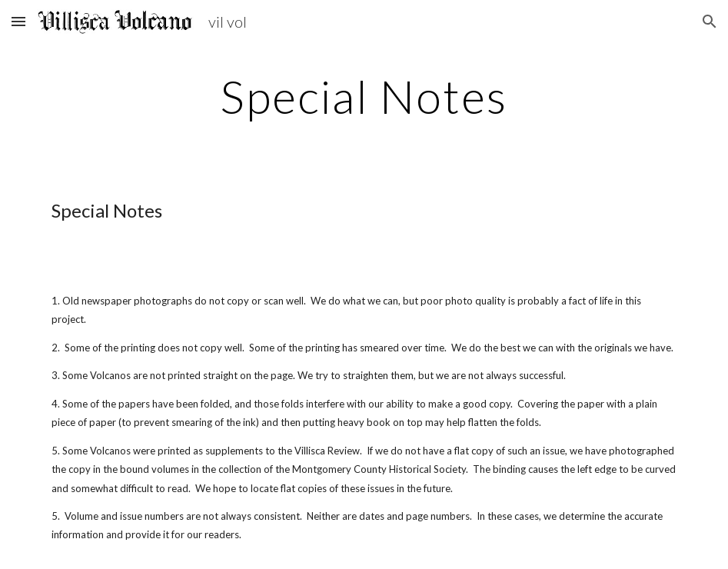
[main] (364, 96)
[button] (18, 21)
